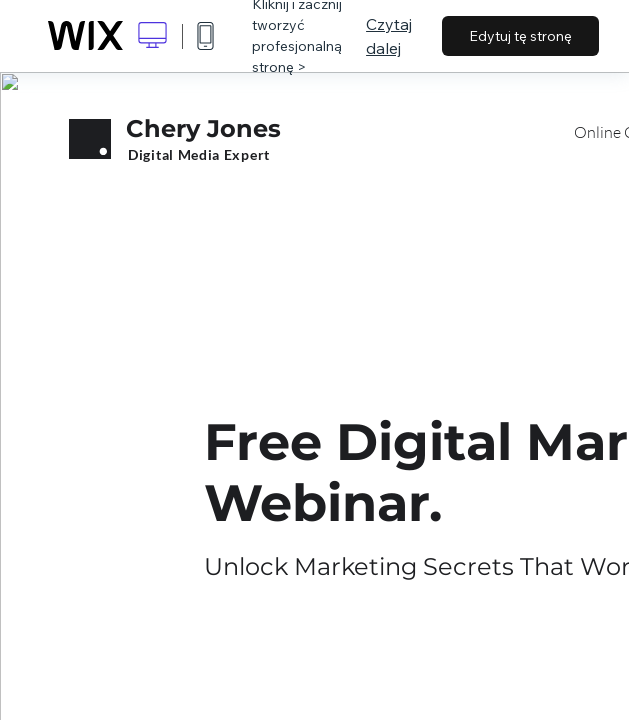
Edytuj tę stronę (520, 36)
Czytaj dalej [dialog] (389, 36)
